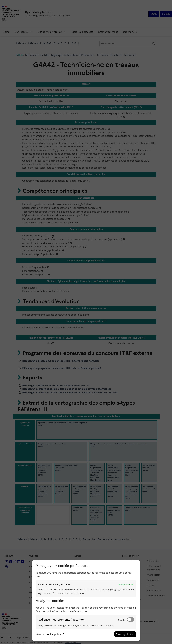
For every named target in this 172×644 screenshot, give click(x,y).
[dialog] (86, 601)
